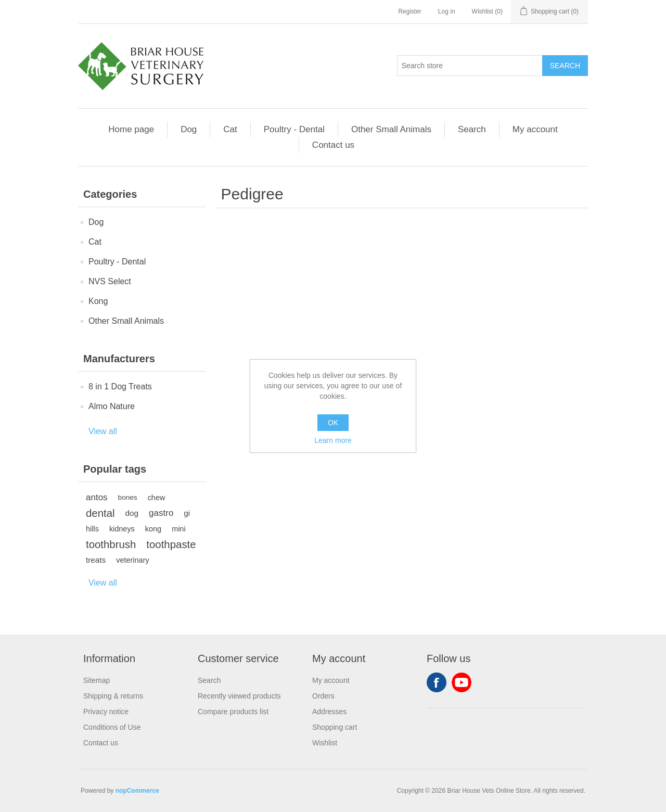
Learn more (333, 440)
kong (153, 529)
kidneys (122, 529)
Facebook (437, 682)
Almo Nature (112, 406)
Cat (230, 129)
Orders (323, 696)
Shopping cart (335, 727)
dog (132, 513)
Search (472, 129)
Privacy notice (106, 712)
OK (333, 423)
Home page (131, 129)
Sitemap (97, 680)
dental (100, 513)
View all (103, 431)
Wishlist (325, 743)
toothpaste (171, 544)
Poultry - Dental (294, 129)
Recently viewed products (239, 696)
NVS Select (110, 281)
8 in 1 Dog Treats (120, 386)
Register (410, 11)
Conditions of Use (112, 727)
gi (187, 513)
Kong (98, 301)
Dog (189, 129)
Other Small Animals (391, 129)
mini (178, 529)
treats (96, 560)
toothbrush (111, 544)
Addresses (329, 712)
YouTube (462, 682)
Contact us (333, 145)
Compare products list (233, 712)
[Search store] (470, 66)
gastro (161, 513)
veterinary (132, 560)
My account (535, 129)
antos (97, 497)
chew (157, 498)
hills (92, 529)
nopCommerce (137, 791)
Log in (447, 11)
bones (128, 497)
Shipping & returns (113, 696)
